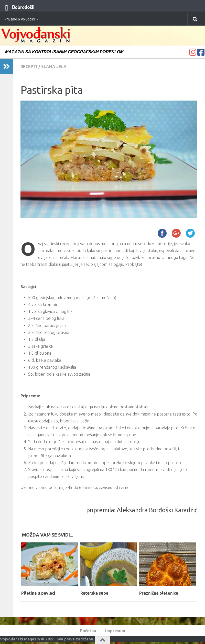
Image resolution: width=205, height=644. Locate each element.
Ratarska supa (94, 593)
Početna (88, 631)
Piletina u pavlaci (38, 593)
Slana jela (54, 67)
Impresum (115, 631)
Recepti (29, 67)
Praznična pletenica (159, 593)
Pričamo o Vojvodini (20, 19)
